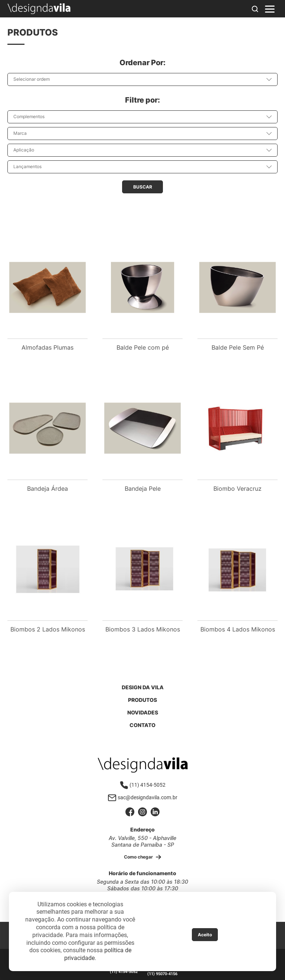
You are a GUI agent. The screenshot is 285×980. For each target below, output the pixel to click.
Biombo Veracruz (237, 489)
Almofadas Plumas (47, 347)
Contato (142, 725)
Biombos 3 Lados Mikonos (143, 629)
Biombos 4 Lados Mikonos (238, 629)
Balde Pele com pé (143, 347)
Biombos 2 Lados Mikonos (48, 629)
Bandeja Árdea (47, 489)
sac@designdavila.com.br (142, 797)
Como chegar (142, 857)
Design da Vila (143, 687)
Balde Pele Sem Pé (238, 347)
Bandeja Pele (143, 489)
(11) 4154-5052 (142, 785)
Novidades (143, 712)
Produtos (142, 700)
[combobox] (142, 79)
